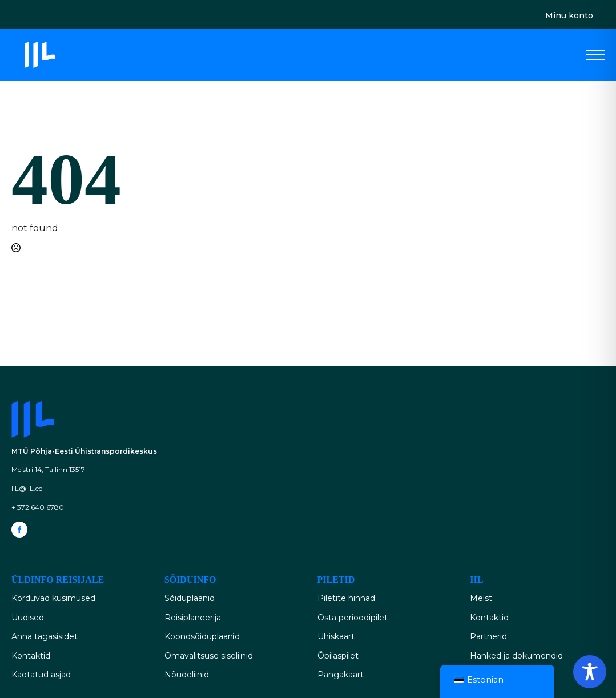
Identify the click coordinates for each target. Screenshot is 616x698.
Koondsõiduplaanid (202, 636)
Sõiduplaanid (190, 598)
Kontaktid (31, 656)
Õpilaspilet (338, 656)
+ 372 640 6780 (38, 507)
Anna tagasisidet (45, 636)
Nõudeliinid (187, 675)
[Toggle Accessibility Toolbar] (590, 672)
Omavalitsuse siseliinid (209, 656)
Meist (481, 598)
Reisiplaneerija (193, 618)
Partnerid (488, 636)
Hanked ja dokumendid (516, 656)
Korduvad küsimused (53, 598)
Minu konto (569, 15)
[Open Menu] (595, 55)
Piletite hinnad (346, 598)
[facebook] (19, 530)
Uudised (28, 618)
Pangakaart (341, 675)
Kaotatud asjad (41, 675)
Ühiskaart (336, 636)
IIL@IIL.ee (27, 488)
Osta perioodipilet (353, 618)
